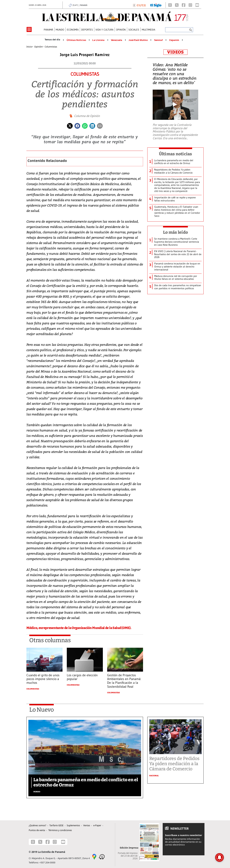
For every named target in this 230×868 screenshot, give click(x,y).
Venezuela (117, 40)
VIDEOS (175, 52)
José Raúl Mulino (138, 40)
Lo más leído (175, 232)
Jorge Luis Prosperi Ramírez (85, 55)
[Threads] (170, 5)
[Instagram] (190, 5)
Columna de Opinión (87, 116)
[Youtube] (197, 5)
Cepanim (174, 40)
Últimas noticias (176, 154)
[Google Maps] (94, 856)
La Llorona (98, 40)
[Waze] (102, 856)
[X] (177, 5)
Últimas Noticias (76, 40)
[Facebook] (184, 5)
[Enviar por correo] (100, 126)
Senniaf (158, 40)
